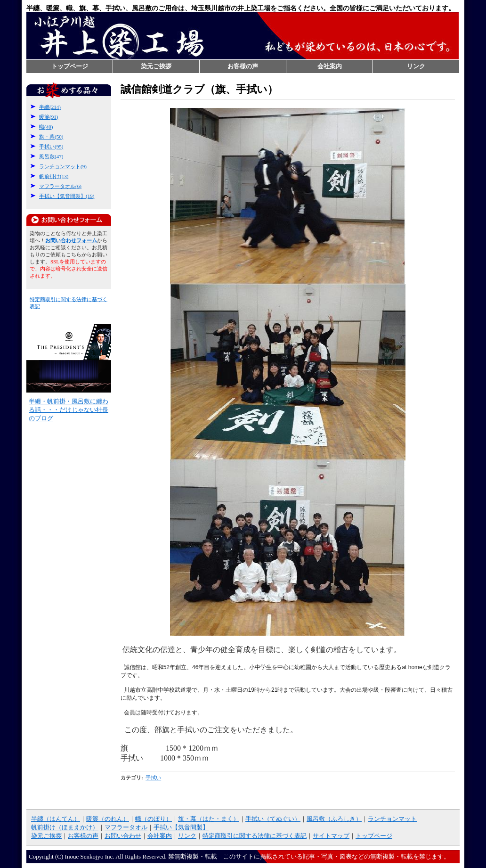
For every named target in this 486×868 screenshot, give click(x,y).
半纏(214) (50, 107)
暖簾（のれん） (108, 819)
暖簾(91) (49, 117)
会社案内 (330, 66)
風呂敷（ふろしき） (334, 819)
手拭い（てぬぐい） (273, 819)
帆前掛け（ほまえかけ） (65, 827)
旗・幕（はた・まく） (209, 819)
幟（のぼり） (154, 819)
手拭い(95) (51, 147)
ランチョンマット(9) (63, 166)
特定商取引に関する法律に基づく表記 (255, 836)
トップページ (70, 66)
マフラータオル (126, 827)
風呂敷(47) (51, 156)
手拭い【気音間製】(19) (67, 196)
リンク (416, 66)
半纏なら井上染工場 (243, 36)
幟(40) (46, 127)
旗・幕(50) (51, 137)
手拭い (153, 778)
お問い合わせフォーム (69, 220)
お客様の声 (243, 66)
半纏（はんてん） (56, 819)
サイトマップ (331, 836)
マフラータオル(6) (60, 186)
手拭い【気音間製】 (181, 827)
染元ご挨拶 (156, 66)
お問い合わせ (123, 836)
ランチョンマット (392, 819)
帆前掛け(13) (54, 176)
